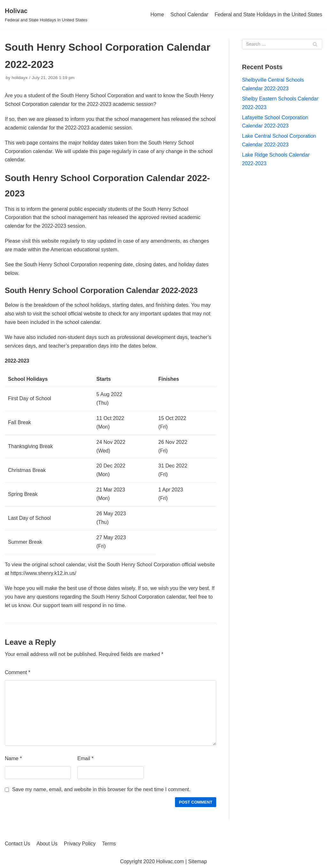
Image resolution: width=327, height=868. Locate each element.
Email (85, 758)
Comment (18, 672)
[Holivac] (46, 15)
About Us (47, 844)
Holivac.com (170, 861)
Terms (109, 844)
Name (13, 758)
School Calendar (189, 15)
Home (157, 15)
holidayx (19, 78)
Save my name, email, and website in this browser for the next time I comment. (101, 789)
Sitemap (198, 861)
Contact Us (17, 844)
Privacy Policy (80, 844)
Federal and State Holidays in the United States (268, 15)
